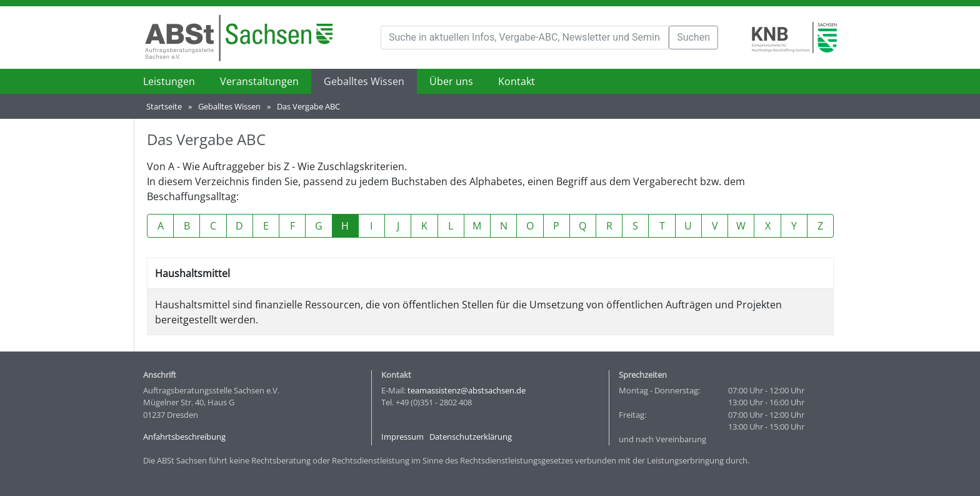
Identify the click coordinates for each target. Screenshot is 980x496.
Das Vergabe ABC (308, 106)
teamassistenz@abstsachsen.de (467, 390)
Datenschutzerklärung (471, 437)
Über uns (451, 81)
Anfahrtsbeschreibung (184, 437)
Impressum (402, 437)
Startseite (164, 106)
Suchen (693, 37)
